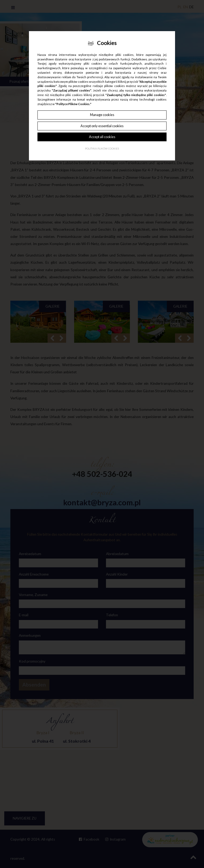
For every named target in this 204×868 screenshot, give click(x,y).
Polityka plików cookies (102, 149)
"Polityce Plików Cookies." (73, 104)
